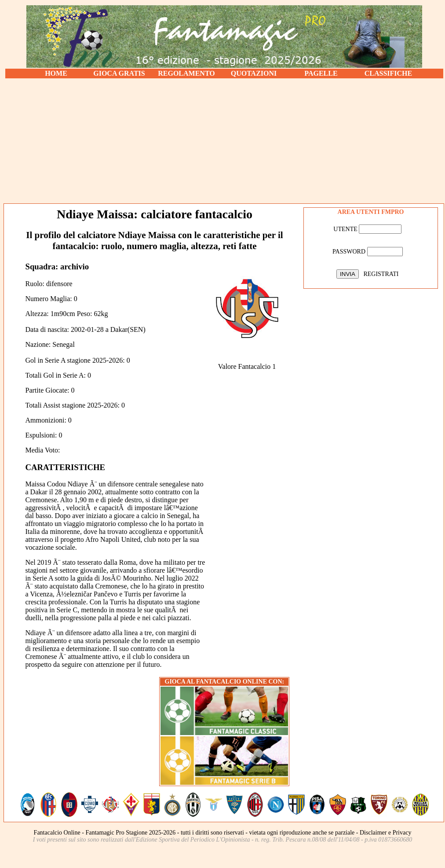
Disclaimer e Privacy (385, 833)
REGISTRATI (381, 274)
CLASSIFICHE (388, 73)
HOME (56, 73)
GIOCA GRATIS (119, 73)
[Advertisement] (224, 141)
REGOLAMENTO (186, 73)
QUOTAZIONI (254, 73)
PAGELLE (321, 73)
